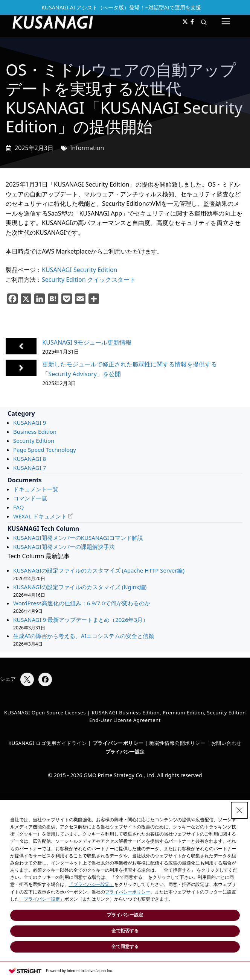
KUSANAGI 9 (30, 422)
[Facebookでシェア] (45, 679)
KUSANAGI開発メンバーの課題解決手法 (64, 547)
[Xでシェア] (27, 679)
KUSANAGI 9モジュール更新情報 (87, 342)
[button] (204, 22)
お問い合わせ (226, 743)
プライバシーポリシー (128, 892)
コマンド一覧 (30, 498)
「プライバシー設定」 (91, 884)
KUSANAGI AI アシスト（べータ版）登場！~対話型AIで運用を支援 (121, 7)
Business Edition (35, 432)
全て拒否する (125, 931)
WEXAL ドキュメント (40, 516)
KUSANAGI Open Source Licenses (45, 713)
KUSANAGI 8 (30, 459)
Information (87, 148)
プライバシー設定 (125, 752)
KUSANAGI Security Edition (79, 270)
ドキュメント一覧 (36, 489)
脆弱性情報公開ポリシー (177, 743)
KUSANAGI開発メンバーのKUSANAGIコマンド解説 (78, 538)
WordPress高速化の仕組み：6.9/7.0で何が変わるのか (82, 603)
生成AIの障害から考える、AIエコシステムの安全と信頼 (84, 636)
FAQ (19, 507)
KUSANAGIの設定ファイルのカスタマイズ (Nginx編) (80, 587)
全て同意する (125, 947)
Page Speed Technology (45, 450)
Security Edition (34, 441)
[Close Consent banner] (239, 810)
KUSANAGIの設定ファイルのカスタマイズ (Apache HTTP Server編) (99, 570)
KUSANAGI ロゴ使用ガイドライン (47, 743)
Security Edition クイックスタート (89, 280)
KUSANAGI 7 (30, 468)
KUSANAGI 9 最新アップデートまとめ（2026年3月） (81, 620)
